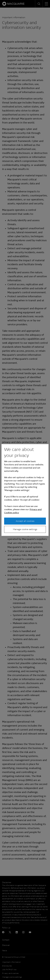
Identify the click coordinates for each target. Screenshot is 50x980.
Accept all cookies (25, 521)
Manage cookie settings (25, 529)
